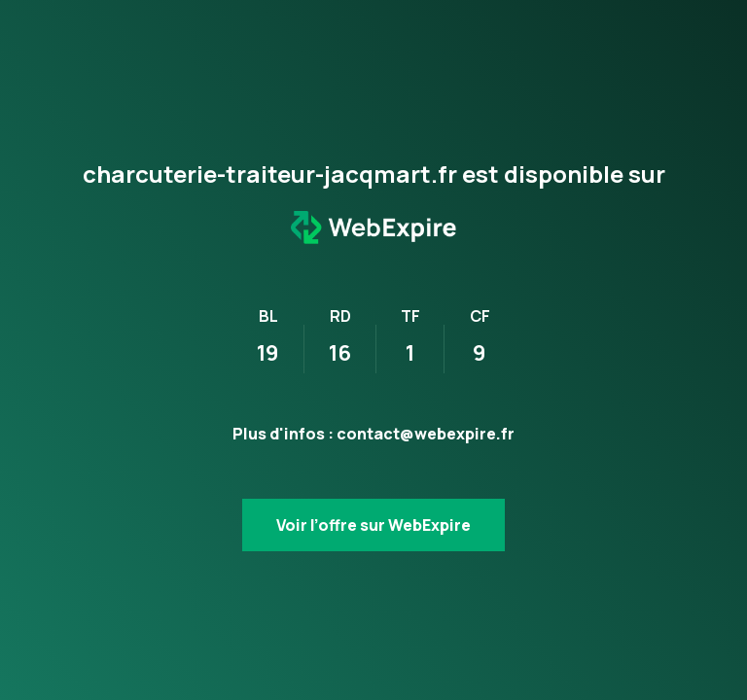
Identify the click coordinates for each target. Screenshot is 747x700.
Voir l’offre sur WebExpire (373, 525)
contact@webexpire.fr (426, 434)
